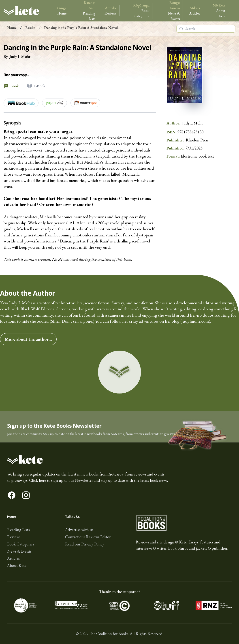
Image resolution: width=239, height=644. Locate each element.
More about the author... (28, 339)
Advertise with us (79, 530)
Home (61, 11)
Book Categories (138, 11)
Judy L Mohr (20, 56)
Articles (195, 11)
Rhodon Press (197, 140)
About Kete (217, 11)
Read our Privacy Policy (85, 544)
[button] (119, 427)
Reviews (111, 11)
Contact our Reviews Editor (88, 537)
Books (30, 28)
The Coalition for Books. (109, 634)
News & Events (169, 11)
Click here (38, 480)
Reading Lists (85, 11)
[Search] (181, 29)
